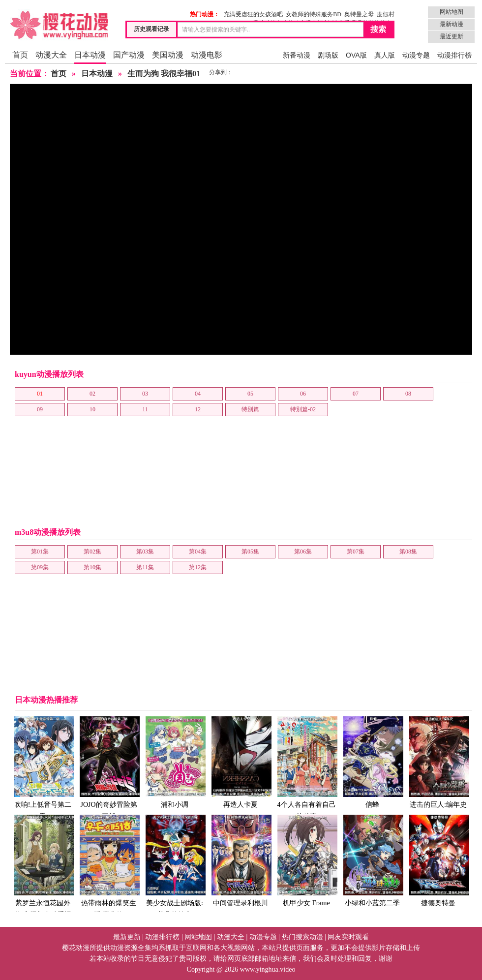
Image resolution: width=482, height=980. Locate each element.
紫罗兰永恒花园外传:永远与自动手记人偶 (43, 872)
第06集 (303, 551)
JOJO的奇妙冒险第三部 (109, 768)
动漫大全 (51, 55)
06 (303, 394)
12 (198, 409)
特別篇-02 (303, 409)
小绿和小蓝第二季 (372, 860)
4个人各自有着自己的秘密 (306, 768)
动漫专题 (416, 55)
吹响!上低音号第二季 (43, 768)
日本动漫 (90, 55)
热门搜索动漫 (302, 937)
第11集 (145, 567)
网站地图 (452, 12)
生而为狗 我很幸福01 (164, 74)
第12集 (198, 567)
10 (92, 409)
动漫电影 (207, 55)
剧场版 (328, 55)
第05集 (250, 551)
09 (40, 409)
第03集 (145, 551)
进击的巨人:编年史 (438, 762)
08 (408, 394)
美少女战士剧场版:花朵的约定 (175, 866)
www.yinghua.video (268, 969)
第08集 (408, 551)
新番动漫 (297, 55)
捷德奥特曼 (438, 860)
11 (145, 409)
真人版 (385, 55)
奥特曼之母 (359, 14)
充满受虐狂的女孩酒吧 (253, 14)
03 (145, 394)
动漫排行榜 (454, 55)
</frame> (241, 219)
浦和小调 (175, 762)
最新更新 (127, 937)
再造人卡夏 (241, 762)
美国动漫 (168, 55)
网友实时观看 (348, 937)
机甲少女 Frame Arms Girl (306, 866)
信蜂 (372, 762)
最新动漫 (452, 24)
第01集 (40, 551)
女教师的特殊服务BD (314, 14)
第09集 (40, 567)
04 (198, 394)
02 (92, 394)
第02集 (92, 551)
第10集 (92, 567)
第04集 (198, 551)
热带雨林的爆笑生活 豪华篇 (109, 866)
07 (356, 394)
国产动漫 (129, 55)
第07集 (356, 551)
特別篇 (250, 409)
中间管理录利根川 (241, 860)
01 (40, 394)
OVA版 (356, 55)
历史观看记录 (151, 29)
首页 (20, 55)
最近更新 (452, 36)
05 (250, 394)
